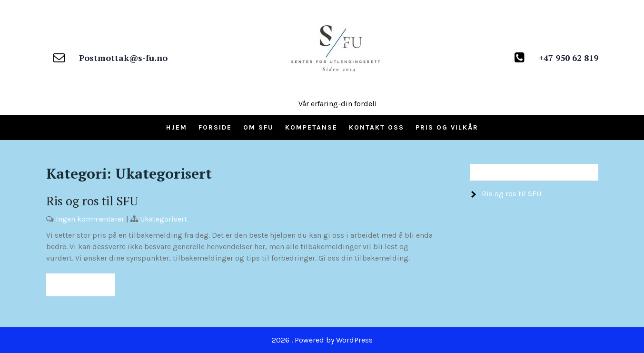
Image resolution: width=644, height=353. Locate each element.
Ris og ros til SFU (92, 201)
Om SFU (258, 127)
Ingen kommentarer (90, 219)
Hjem (177, 127)
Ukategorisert (163, 219)
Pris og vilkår (447, 127)
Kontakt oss (376, 127)
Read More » (81, 285)
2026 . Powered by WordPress (322, 340)
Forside (215, 127)
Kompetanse (311, 127)
